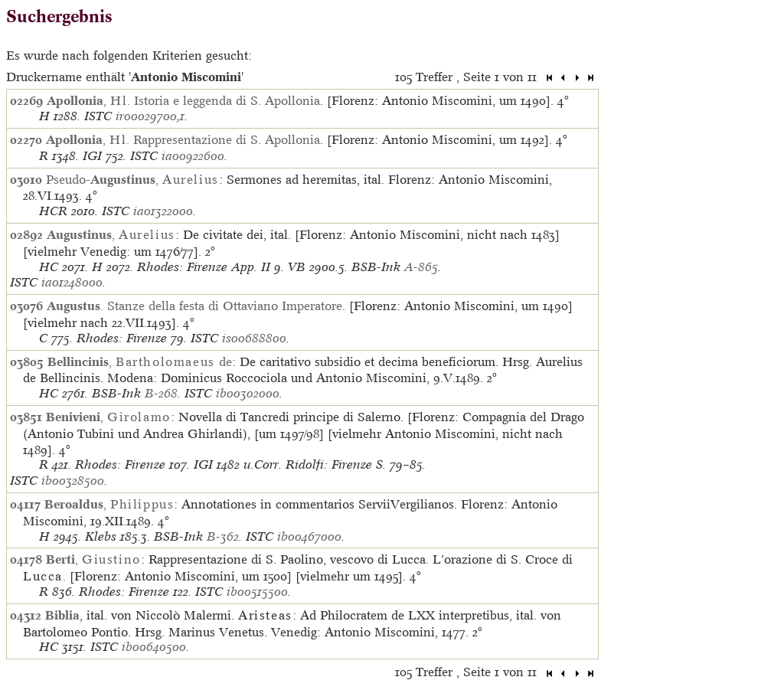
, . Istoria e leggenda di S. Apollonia (183, 100)
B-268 (161, 393)
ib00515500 (257, 592)
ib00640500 (154, 647)
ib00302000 (248, 393)
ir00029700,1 (150, 116)
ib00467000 (309, 536)
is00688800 (254, 338)
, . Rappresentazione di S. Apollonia (183, 139)
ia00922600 (193, 156)
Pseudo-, (132, 179)
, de (140, 361)
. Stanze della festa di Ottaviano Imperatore (194, 306)
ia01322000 (163, 211)
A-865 (421, 267)
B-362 (223, 536)
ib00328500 (73, 481)
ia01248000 (72, 282)
